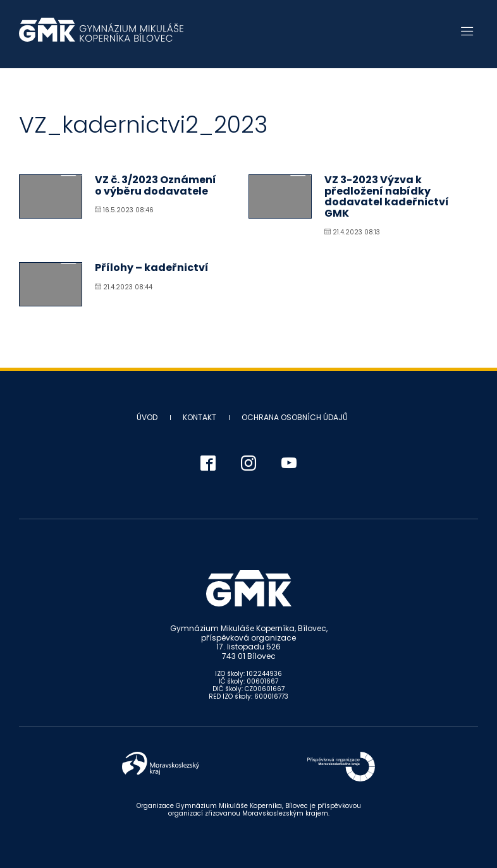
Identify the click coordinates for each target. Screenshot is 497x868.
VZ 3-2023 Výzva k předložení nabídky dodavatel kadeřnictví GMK (387, 196)
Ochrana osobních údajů (295, 417)
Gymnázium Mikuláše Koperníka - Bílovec (101, 36)
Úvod (147, 417)
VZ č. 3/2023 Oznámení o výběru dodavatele (156, 185)
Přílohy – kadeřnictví (152, 268)
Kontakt (199, 417)
